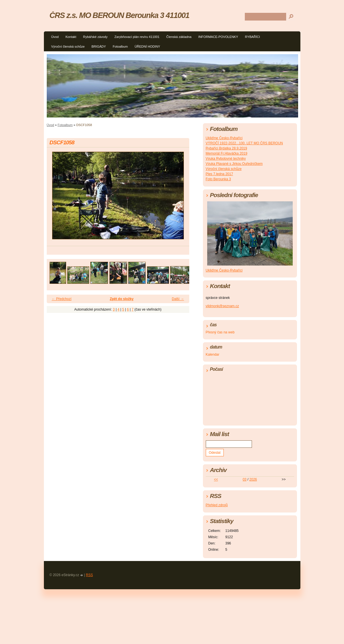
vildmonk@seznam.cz (222, 306)
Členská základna (179, 37)
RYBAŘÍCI (253, 37)
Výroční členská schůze (68, 46)
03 (244, 479)
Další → (178, 299)
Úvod (55, 37)
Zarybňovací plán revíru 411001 (137, 37)
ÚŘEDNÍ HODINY (147, 46)
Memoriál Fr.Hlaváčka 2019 (227, 153)
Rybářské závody (95, 37)
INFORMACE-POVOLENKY (218, 37)
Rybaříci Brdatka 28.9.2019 (226, 148)
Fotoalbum (120, 46)
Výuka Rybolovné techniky (226, 159)
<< (216, 479)
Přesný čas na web (220, 332)
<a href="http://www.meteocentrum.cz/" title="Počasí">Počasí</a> (250, 398)
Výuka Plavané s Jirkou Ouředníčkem (234, 164)
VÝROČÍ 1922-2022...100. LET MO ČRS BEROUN (244, 143)
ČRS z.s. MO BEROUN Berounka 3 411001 (119, 15)
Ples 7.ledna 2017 (219, 174)
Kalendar (213, 355)
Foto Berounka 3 (218, 179)
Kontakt (71, 37)
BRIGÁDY (99, 46)
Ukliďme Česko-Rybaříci (224, 138)
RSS (89, 575)
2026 (253, 479)
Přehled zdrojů (217, 505)
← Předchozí (62, 299)
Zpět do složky (122, 299)
